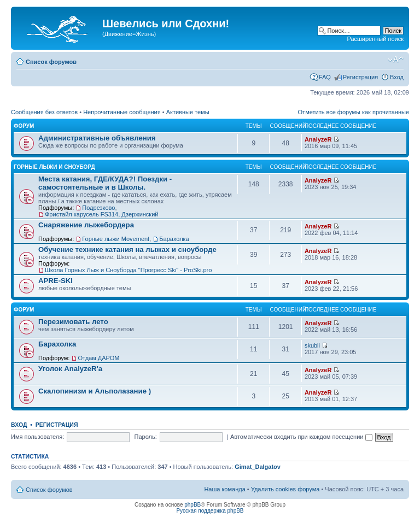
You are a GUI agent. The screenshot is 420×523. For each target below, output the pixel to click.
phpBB (192, 505)
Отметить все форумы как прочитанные (354, 112)
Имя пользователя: (37, 437)
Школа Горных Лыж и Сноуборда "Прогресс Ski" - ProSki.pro (128, 270)
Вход (397, 77)
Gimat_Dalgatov (258, 467)
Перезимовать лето (73, 322)
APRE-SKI (56, 281)
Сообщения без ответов (44, 112)
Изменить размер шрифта (396, 60)
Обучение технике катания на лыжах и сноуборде (127, 249)
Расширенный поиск (375, 39)
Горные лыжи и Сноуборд (54, 167)
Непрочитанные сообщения (122, 112)
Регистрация (360, 77)
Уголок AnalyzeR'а (70, 369)
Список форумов (51, 62)
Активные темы (188, 112)
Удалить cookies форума (285, 489)
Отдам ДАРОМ (98, 358)
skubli (312, 345)
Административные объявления (97, 138)
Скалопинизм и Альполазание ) (95, 391)
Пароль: (146, 437)
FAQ (325, 77)
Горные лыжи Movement (116, 239)
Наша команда (224, 489)
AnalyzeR (318, 139)
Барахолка (174, 239)
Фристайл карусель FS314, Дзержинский (101, 214)
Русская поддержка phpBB (210, 511)
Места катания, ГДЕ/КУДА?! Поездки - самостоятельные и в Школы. (105, 183)
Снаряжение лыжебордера (86, 225)
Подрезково (98, 208)
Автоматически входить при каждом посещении (301, 437)
